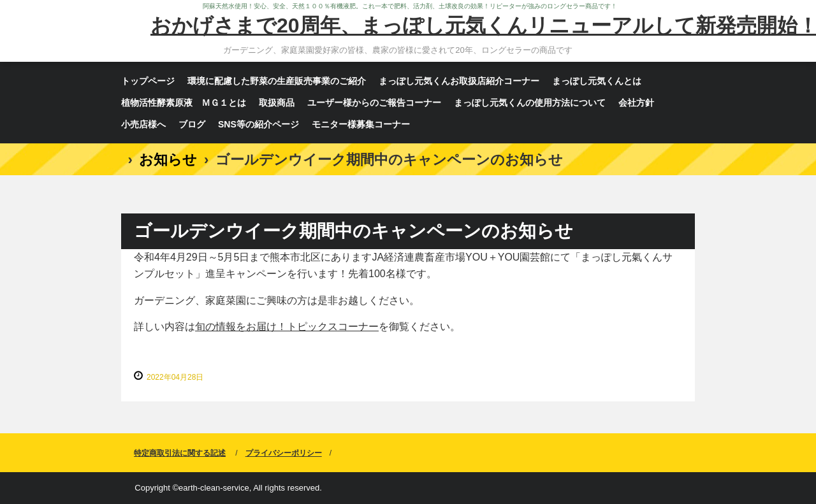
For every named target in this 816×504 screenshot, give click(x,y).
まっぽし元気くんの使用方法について (530, 103)
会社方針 (636, 103)
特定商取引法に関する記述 (180, 453)
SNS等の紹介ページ (259, 124)
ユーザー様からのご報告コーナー (374, 103)
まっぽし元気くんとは (597, 81)
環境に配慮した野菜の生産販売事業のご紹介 (277, 81)
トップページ (148, 81)
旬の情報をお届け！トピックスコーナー (287, 327)
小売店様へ (143, 124)
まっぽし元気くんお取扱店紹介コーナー (459, 81)
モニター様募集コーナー (361, 124)
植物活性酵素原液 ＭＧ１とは (184, 103)
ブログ (192, 124)
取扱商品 (277, 103)
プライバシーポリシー (284, 453)
